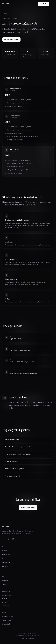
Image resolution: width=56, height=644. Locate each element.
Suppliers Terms (8, 616)
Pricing (5, 558)
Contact (5, 602)
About (4, 585)
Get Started (44, 4)
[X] (8, 539)
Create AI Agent (7, 595)
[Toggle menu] (52, 4)
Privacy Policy (7, 624)
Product (5, 550)
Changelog (6, 581)
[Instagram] (4, 539)
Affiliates (5, 566)
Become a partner (11, 39)
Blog (4, 577)
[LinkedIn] (13, 539)
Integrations (6, 562)
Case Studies (6, 554)
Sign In (5, 599)
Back (5, 14)
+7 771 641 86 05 (8, 606)
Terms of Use (7, 620)
